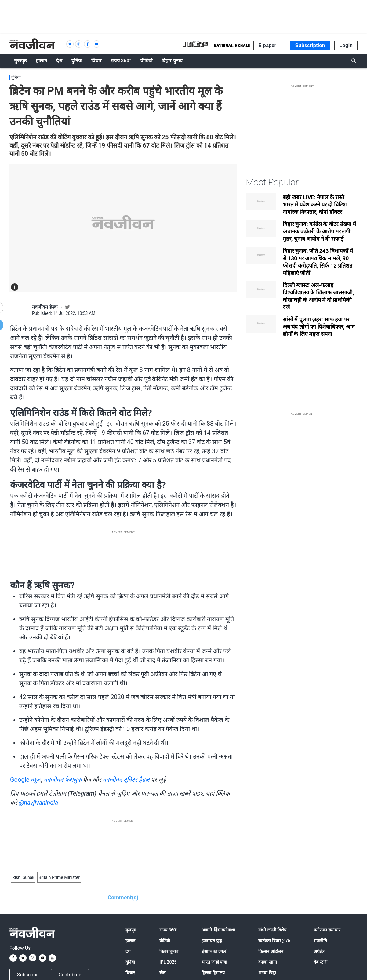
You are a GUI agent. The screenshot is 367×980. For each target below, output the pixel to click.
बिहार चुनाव (169, 951)
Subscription (310, 45)
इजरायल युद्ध (212, 941)
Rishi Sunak (23, 877)
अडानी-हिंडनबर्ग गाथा (218, 930)
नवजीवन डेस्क (45, 307)
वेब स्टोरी (320, 962)
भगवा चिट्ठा (267, 973)
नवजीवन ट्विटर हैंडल (126, 780)
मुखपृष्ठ (131, 930)
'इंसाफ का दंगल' (214, 951)
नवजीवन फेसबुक (63, 780)
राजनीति (320, 941)
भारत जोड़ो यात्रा (214, 962)
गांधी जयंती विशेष (272, 930)
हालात (130, 941)
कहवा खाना (267, 962)
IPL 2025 (168, 962)
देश (128, 951)
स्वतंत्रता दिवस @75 (274, 941)
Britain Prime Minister (59, 877)
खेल (162, 973)
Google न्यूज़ (25, 780)
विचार (130, 973)
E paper (267, 45)
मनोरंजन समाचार (327, 930)
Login (346, 45)
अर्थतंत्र (319, 951)
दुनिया (16, 77)
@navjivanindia (38, 803)
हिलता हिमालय (213, 973)
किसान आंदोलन (271, 951)
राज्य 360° (168, 930)
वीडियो (165, 941)
